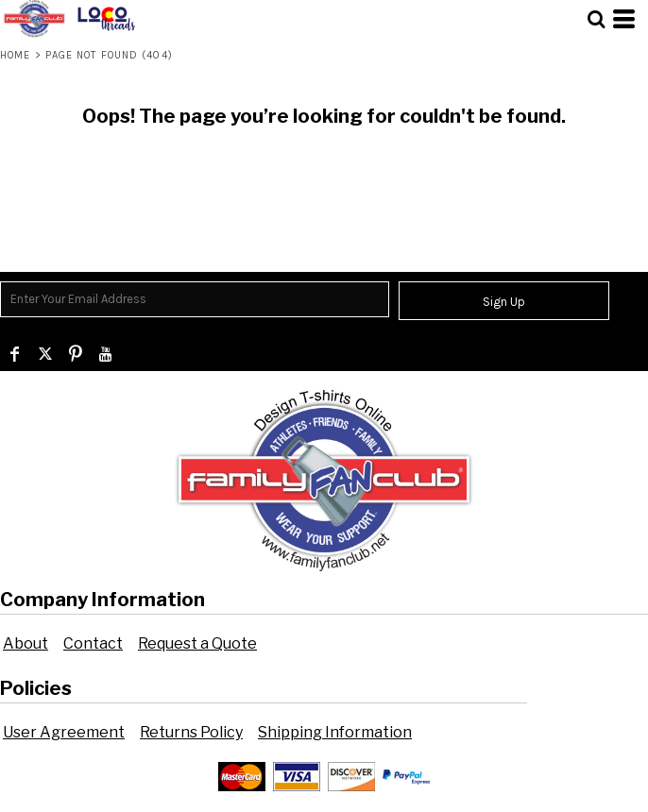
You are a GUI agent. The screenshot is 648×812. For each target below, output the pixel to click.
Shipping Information (335, 732)
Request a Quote (197, 643)
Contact (93, 643)
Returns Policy (191, 732)
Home (15, 55)
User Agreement (64, 732)
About (26, 643)
